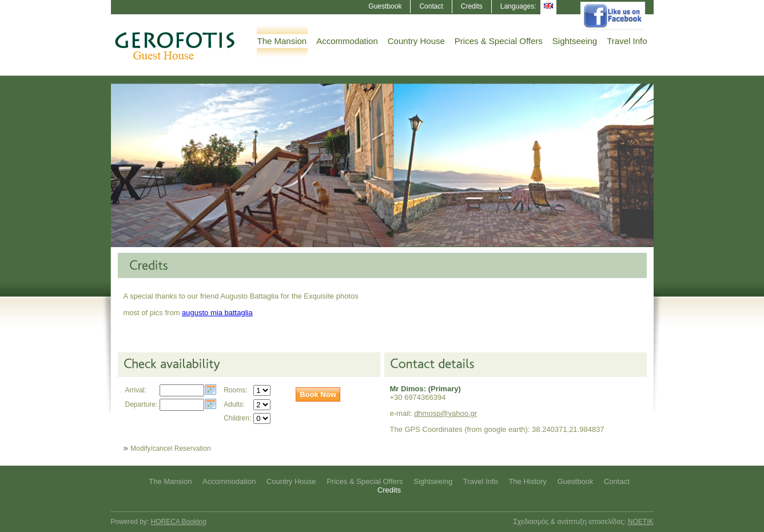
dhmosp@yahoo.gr (445, 413)
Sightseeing (575, 41)
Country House (416, 41)
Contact (431, 6)
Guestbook (385, 6)
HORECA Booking (179, 522)
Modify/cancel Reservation (171, 448)
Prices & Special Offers (499, 41)
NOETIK (641, 522)
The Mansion (282, 41)
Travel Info (627, 41)
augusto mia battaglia (217, 313)
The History (527, 481)
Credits (472, 6)
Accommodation (347, 41)
